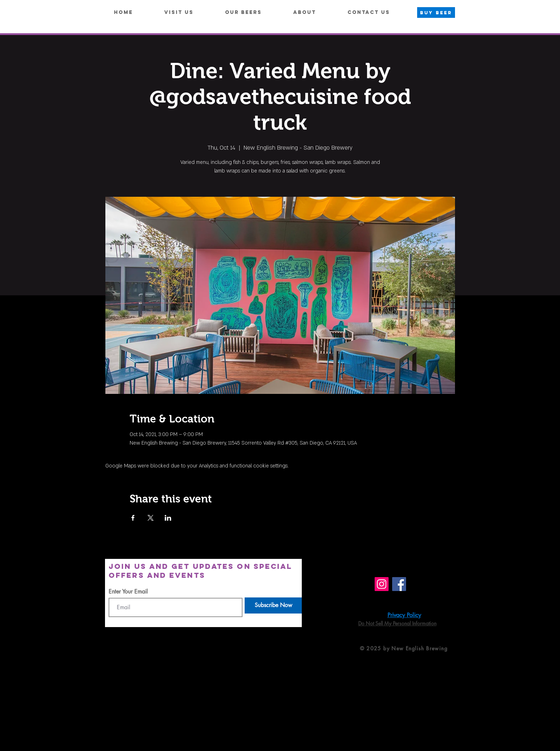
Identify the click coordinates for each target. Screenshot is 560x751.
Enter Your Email (128, 592)
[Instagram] (382, 584)
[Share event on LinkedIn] (168, 518)
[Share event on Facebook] (133, 518)
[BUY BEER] (436, 12)
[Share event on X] (151, 518)
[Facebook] (399, 584)
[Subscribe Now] (273, 605)
